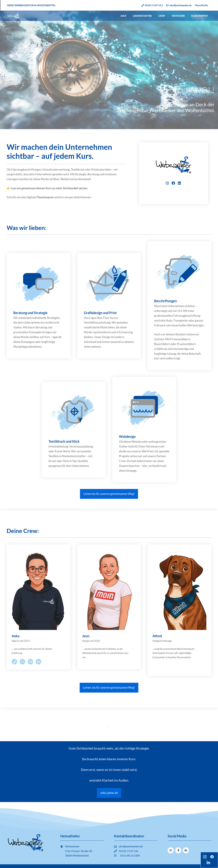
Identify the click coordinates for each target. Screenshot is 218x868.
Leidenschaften (142, 16)
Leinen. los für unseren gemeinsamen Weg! (109, 687)
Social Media (177, 836)
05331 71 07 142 (129, 851)
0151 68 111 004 (130, 855)
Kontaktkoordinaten (129, 836)
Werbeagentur (133, 110)
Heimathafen (70, 836)
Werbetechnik (89, 653)
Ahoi (123, 16)
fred (159, 636)
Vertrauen (178, 16)
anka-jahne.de (109, 793)
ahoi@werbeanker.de (131, 846)
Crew (162, 16)
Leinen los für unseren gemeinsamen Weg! (109, 494)
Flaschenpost (200, 16)
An (14, 636)
